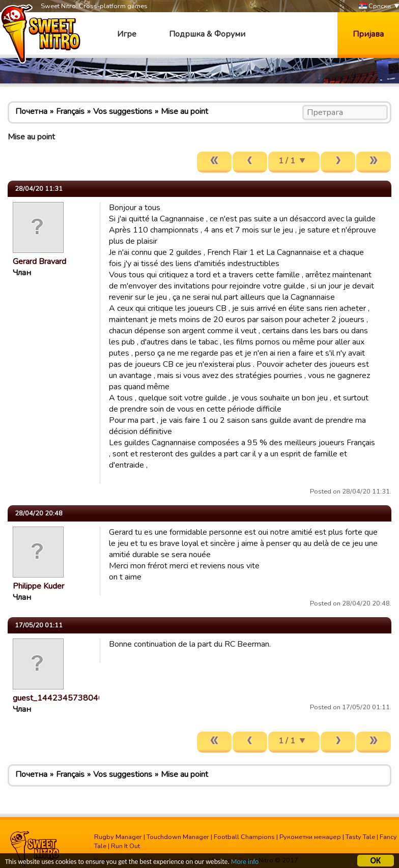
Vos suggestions (123, 111)
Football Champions (244, 837)
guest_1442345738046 (58, 698)
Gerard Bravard (39, 262)
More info (245, 863)
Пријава (368, 34)
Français (70, 111)
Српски (375, 6)
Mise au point (184, 111)
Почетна (31, 111)
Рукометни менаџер (310, 837)
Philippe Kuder (38, 586)
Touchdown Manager (178, 837)
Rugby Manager (118, 837)
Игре (127, 34)
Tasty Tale (360, 837)
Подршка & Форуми (207, 34)
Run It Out (125, 846)
